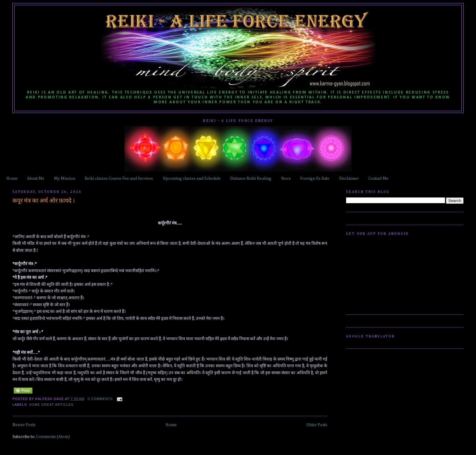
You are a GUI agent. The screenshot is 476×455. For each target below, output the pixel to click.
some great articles (51, 405)
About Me (36, 179)
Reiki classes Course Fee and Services (119, 179)
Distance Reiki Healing (251, 179)
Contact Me (378, 179)
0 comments (100, 399)
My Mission (65, 179)
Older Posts (317, 425)
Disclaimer (349, 179)
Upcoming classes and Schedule (192, 179)
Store (286, 179)
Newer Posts (24, 425)
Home (12, 179)
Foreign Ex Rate (315, 179)
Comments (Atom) (53, 437)
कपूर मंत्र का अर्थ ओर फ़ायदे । (44, 201)
